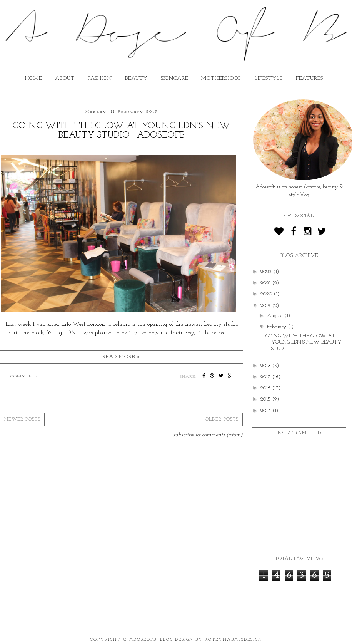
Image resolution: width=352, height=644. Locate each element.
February (277, 327)
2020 (267, 294)
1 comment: (22, 377)
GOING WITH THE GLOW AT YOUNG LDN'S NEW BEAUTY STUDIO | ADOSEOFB (122, 131)
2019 (266, 306)
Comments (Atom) (222, 435)
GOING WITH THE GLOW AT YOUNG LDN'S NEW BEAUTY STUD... (304, 343)
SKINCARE (174, 78)
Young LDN (61, 333)
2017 (266, 377)
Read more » (121, 357)
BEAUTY (136, 78)
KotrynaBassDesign (234, 640)
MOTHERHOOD (221, 78)
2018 (266, 366)
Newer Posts (22, 419)
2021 (266, 283)
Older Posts (222, 419)
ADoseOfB (143, 640)
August (276, 316)
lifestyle (269, 78)
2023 (267, 272)
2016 (266, 388)
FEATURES (309, 78)
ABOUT (65, 78)
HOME (33, 78)
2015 (266, 399)
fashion (100, 78)
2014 (266, 411)
